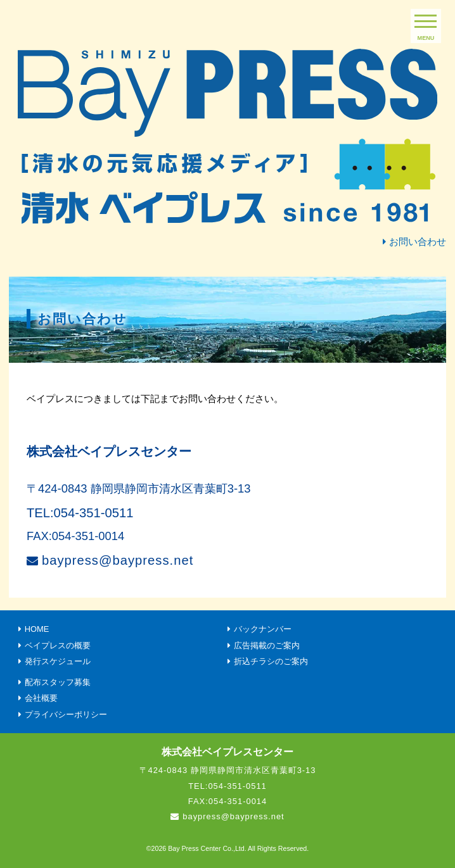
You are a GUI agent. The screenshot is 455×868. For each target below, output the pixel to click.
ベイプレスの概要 (58, 645)
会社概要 (41, 698)
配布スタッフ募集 (58, 682)
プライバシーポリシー (66, 714)
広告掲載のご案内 (267, 645)
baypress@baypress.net (118, 560)
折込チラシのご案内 (271, 661)
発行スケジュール (58, 661)
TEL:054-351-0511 (80, 513)
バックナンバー (263, 629)
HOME (37, 629)
